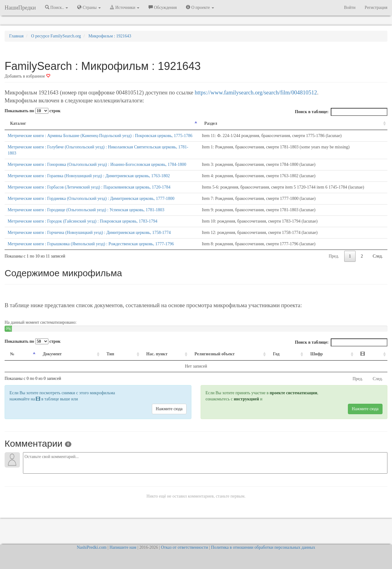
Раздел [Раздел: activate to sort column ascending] (201, 123)
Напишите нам (123, 547)
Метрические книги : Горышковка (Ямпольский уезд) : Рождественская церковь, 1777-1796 (91, 256)
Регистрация (376, 8)
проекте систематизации (294, 405)
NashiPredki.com (92, 547)
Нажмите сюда (169, 421)
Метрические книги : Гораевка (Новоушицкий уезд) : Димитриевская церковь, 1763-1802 (89, 188)
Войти (350, 8)
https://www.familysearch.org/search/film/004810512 (256, 92)
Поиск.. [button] (57, 7)
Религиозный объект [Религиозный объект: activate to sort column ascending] (211, 366)
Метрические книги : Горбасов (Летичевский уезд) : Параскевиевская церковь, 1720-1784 (89, 199)
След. (378, 268)
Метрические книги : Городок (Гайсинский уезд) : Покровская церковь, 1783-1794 (83, 233)
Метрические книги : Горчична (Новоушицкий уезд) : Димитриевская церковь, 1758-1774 (89, 245)
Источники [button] (125, 7)
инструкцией (246, 411)
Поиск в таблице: (341, 112)
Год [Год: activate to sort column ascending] (290, 366)
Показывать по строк (32, 111)
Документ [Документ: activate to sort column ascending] (48, 366)
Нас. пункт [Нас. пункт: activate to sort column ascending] (141, 366)
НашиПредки (20, 8)
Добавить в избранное (27, 76)
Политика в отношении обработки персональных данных (263, 547)
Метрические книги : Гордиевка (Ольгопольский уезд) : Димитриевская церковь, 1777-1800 (91, 211)
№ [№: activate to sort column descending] (12, 366)
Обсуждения (163, 7)
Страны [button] (89, 7)
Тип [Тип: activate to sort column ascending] (99, 366)
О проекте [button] (200, 7)
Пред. (334, 268)
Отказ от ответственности (184, 547)
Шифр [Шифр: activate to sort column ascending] (326, 366)
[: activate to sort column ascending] (373, 367)
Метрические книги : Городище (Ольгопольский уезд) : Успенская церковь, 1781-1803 (86, 222)
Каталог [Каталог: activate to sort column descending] (18, 123)
